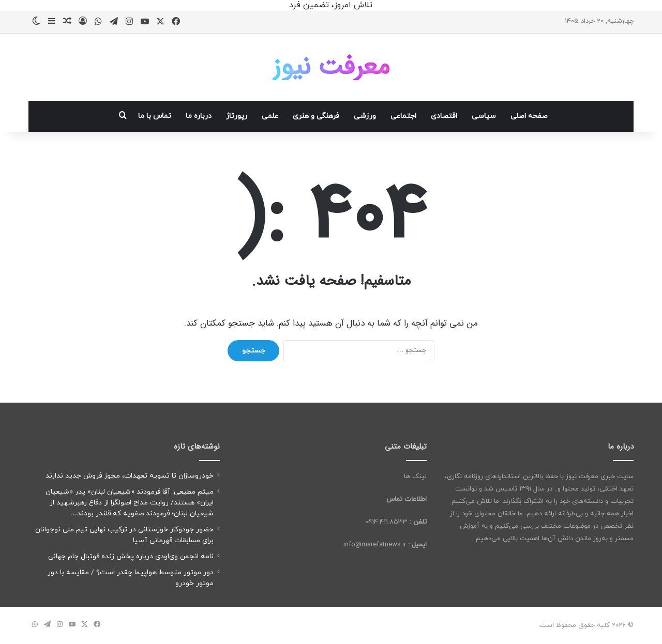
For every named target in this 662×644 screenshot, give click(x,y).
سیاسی (484, 116)
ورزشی (365, 116)
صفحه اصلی (529, 116)
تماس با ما (155, 116)
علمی (270, 116)
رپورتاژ (237, 116)
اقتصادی (444, 116)
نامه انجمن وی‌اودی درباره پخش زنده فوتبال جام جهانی (131, 556)
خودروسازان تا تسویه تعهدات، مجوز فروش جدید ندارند (130, 476)
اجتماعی (403, 116)
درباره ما (199, 116)
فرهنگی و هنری (316, 116)
